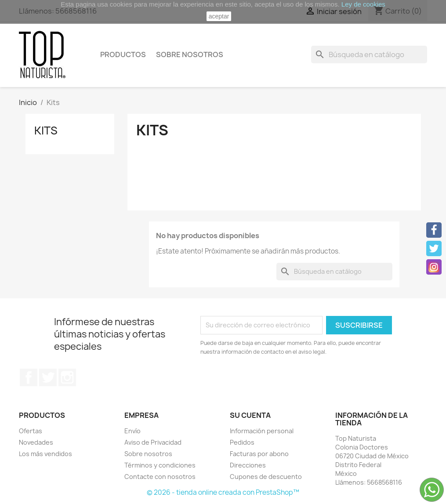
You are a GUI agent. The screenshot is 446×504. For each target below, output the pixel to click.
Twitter (48, 377)
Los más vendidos (45, 454)
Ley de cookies (363, 4)
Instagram (67, 377)
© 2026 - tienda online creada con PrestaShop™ (223, 492)
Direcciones (248, 465)
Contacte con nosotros (160, 477)
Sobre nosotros (190, 54)
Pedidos (242, 442)
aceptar (219, 16)
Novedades (36, 442)
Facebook (29, 377)
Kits (46, 131)
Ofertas (31, 431)
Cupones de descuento (266, 477)
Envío (132, 431)
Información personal (262, 431)
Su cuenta (250, 415)
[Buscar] (369, 54)
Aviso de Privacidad (153, 442)
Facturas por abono (259, 454)
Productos (123, 54)
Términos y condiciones (160, 465)
